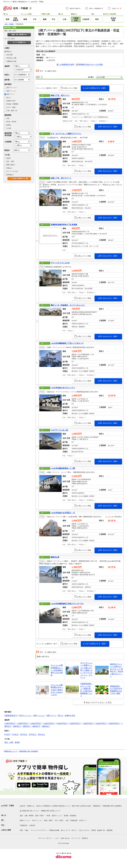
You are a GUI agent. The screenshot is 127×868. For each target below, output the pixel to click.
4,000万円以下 (49, 723)
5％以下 (7, 734)
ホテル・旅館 (11, 107)
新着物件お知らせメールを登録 (91, 64)
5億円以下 (46, 726)
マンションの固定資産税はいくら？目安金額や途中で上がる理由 (57, 670)
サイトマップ (76, 838)
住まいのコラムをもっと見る (99, 702)
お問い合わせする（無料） (108, 127)
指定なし (9, 52)
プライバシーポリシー (45, 838)
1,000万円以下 (10, 723)
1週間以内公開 (11, 61)
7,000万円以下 (88, 723)
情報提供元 (97, 806)
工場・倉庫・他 (12, 111)
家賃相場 (73, 816)
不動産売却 (24, 825)
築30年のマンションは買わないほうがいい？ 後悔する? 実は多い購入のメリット (117, 670)
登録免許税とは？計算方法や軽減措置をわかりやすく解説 (116, 690)
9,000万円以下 (114, 723)
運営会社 (85, 838)
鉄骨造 (9, 125)
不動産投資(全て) (11, 715)
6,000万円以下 (75, 723)
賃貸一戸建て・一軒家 (43, 816)
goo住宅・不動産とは (27, 806)
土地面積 (8, 142)
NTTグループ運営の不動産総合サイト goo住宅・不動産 (23, 2)
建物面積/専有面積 (8, 134)
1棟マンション (11, 91)
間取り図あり (11, 165)
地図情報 (110, 830)
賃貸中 (9, 158)
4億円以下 (36, 726)
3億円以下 (27, 726)
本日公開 (9, 55)
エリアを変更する (19, 42)
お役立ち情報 (6, 830)
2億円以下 (17, 726)
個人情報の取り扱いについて (30, 811)
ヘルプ (57, 838)
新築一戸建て (49, 820)
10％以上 (24, 734)
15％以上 (33, 734)
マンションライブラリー (39, 830)
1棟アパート (11, 94)
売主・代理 (10, 161)
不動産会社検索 (54, 830)
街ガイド (75, 830)
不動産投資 (74, 820)
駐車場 (66, 816)
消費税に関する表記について (51, 811)
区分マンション (12, 88)
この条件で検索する (18, 179)
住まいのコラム (84, 830)
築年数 (7, 80)
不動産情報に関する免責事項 (28, 751)
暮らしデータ (65, 830)
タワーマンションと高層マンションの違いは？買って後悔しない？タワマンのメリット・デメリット (86, 670)
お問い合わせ (65, 838)
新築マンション (25, 820)
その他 (9, 128)
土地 (67, 820)
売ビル (9, 98)
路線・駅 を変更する (19, 35)
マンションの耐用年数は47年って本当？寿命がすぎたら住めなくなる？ (57, 690)
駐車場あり (10, 175)
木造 (8, 118)
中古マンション (37, 820)
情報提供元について (11, 751)
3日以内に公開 (11, 58)
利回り (7, 75)
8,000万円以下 (101, 723)
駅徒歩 (7, 150)
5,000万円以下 (62, 723)
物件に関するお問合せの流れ (82, 806)
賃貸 (21, 816)
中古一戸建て (59, 820)
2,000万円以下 (23, 723)
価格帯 (7, 66)
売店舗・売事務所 (12, 104)
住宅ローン (83, 820)
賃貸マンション (57, 816)
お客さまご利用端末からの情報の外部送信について (53, 806)
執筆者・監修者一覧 (98, 830)
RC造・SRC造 (11, 122)
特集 (21, 830)
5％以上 (15, 734)
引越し (27, 830)
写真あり (9, 168)
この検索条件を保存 (66, 64)
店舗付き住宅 (11, 101)
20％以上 (42, 734)
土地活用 (32, 825)
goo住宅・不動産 (8, 806)
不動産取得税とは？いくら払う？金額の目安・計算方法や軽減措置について (86, 690)
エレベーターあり (12, 171)
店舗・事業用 (29, 816)
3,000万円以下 (36, 723)
